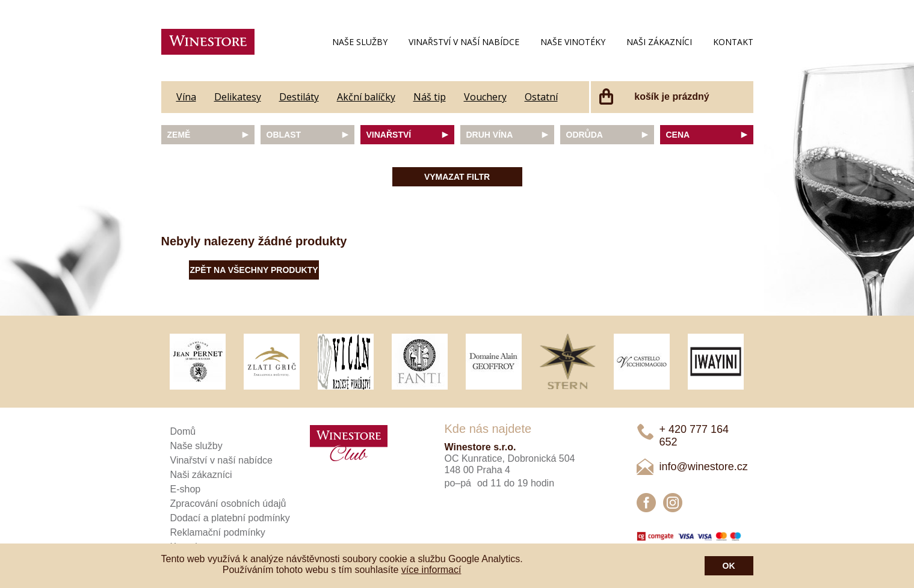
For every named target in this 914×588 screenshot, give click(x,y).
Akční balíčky (366, 97)
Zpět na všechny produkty (254, 270)
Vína (186, 97)
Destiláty (299, 97)
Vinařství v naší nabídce (464, 42)
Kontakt (733, 42)
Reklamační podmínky (218, 532)
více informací (431, 570)
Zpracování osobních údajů (228, 504)
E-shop (186, 489)
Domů (183, 431)
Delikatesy (238, 97)
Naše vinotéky (573, 42)
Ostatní (541, 97)
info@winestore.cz (704, 467)
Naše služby (360, 42)
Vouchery (485, 97)
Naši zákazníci (659, 42)
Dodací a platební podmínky (230, 518)
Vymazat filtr (457, 177)
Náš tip (430, 97)
